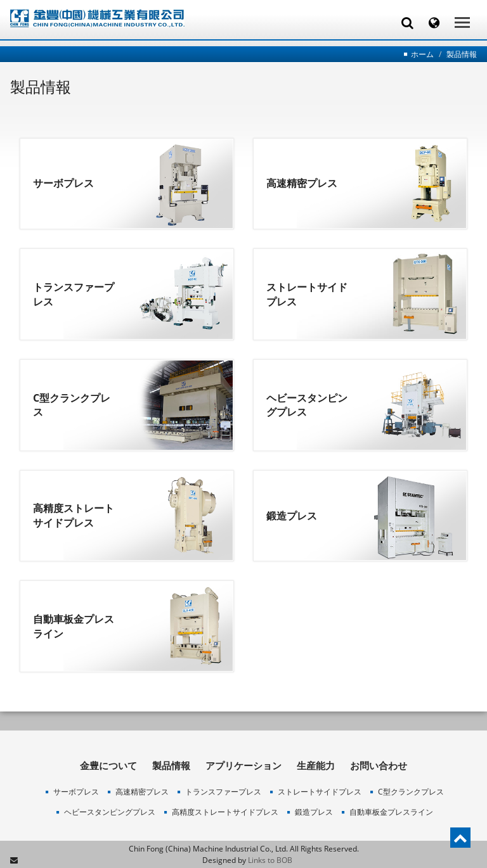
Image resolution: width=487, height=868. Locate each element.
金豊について (108, 765)
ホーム (422, 54)
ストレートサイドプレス (307, 294)
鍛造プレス (292, 516)
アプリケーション (243, 765)
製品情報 (462, 54)
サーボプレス (63, 183)
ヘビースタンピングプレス (307, 405)
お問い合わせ (379, 765)
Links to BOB (270, 860)
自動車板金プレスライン (74, 626)
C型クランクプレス (72, 405)
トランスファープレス (74, 294)
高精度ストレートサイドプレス (74, 515)
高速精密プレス (302, 183)
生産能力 (316, 765)
